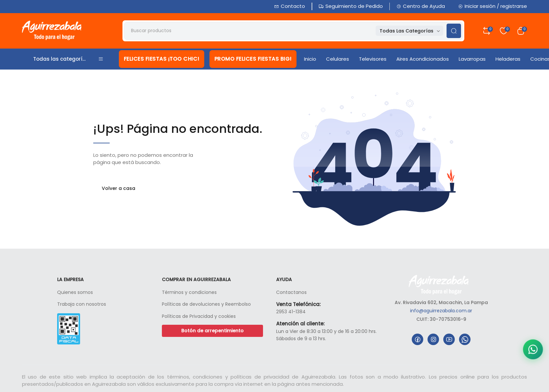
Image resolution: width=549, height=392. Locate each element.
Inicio (310, 59)
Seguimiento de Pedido (351, 6)
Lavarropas (472, 59)
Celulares (338, 59)
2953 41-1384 (291, 312)
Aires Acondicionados (423, 59)
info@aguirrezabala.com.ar (441, 311)
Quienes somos (75, 292)
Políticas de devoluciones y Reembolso (206, 304)
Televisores (373, 59)
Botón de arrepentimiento (212, 331)
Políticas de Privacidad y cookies (199, 316)
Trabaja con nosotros (82, 304)
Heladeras (508, 59)
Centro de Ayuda (421, 6)
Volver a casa (119, 188)
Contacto (290, 6)
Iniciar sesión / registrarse (493, 6)
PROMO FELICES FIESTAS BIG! (253, 59)
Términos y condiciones (189, 292)
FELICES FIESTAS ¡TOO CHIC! (162, 59)
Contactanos (291, 292)
